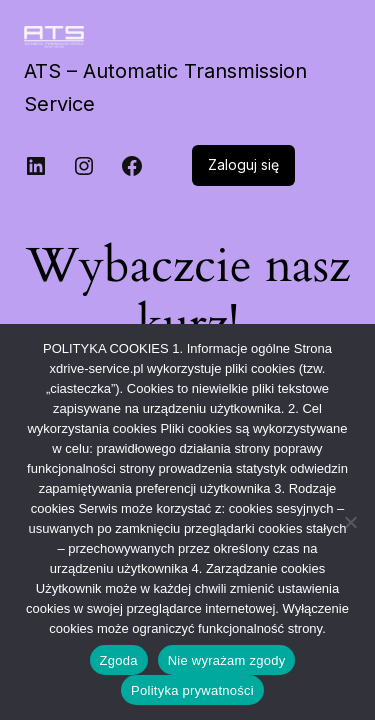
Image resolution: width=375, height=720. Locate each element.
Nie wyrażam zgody (227, 660)
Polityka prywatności (192, 690)
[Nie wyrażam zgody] (350, 522)
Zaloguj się (243, 164)
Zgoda (119, 660)
